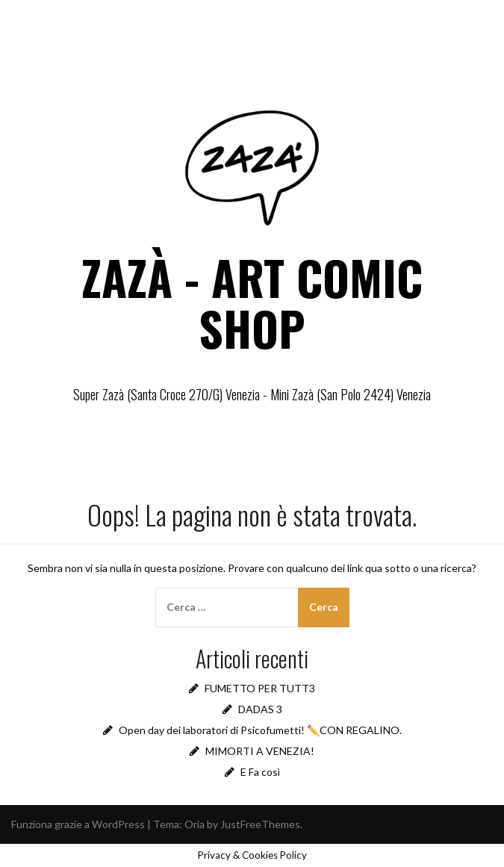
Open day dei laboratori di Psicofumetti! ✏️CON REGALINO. (260, 730)
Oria (195, 824)
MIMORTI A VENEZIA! (260, 751)
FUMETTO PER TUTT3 (260, 688)
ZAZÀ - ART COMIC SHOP (252, 302)
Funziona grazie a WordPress (78, 824)
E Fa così (260, 772)
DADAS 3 (260, 709)
